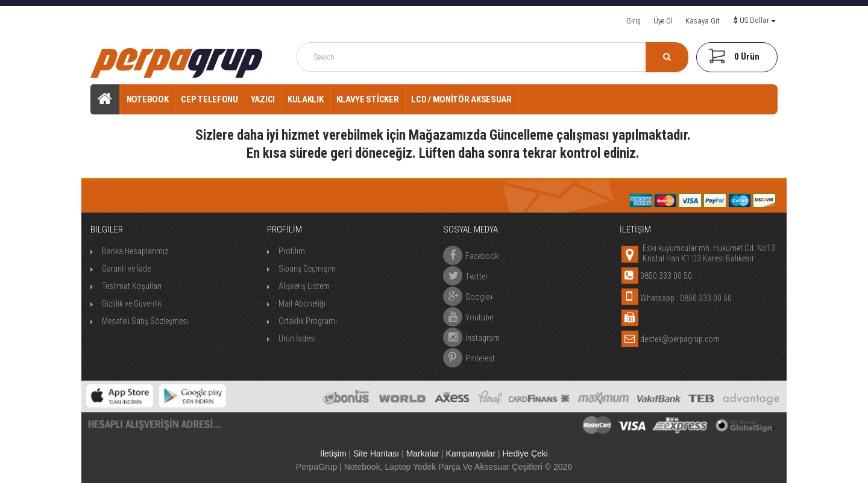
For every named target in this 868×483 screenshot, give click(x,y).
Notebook (148, 99)
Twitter (465, 273)
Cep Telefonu (209, 99)
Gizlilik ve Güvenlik (132, 304)
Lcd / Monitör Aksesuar (461, 99)
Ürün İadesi (297, 338)
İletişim (333, 453)
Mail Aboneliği (302, 304)
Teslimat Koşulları (132, 286)
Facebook (471, 253)
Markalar (423, 453)
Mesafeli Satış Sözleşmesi (145, 321)
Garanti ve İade (126, 269)
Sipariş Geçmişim (307, 269)
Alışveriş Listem (304, 286)
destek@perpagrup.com (680, 339)
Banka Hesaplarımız (135, 251)
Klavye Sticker (368, 99)
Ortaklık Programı (308, 321)
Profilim (292, 251)
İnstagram (471, 335)
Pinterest (469, 355)
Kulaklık (306, 99)
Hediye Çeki (525, 453)
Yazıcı (263, 99)
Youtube (468, 314)
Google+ (468, 294)
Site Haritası (376, 453)
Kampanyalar (471, 453)
